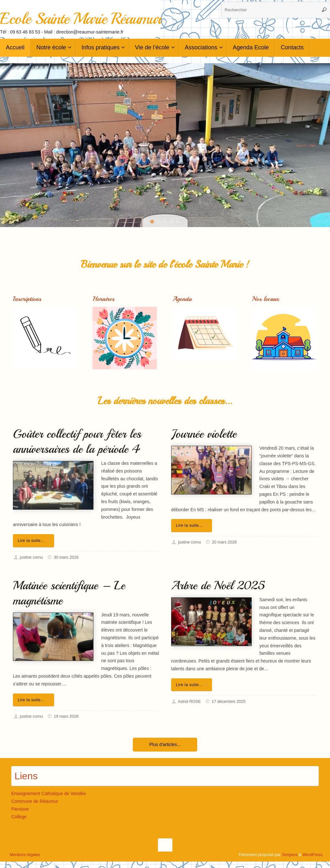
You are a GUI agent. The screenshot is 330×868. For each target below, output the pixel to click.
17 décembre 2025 (229, 702)
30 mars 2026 (66, 557)
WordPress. (313, 855)
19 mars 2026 (66, 716)
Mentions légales (25, 855)
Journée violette (204, 434)
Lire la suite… (35, 541)
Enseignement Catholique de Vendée (49, 793)
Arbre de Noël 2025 (218, 586)
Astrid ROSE (189, 702)
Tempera (290, 855)
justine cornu (31, 557)
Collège (19, 817)
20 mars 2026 (224, 542)
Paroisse (20, 809)
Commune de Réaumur (35, 801)
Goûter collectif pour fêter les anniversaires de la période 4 (77, 442)
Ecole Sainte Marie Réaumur (80, 19)
